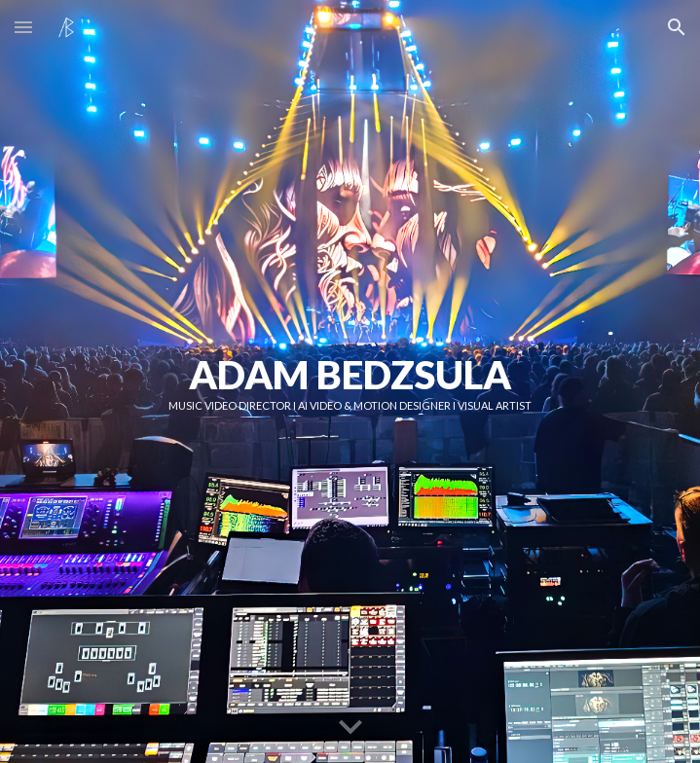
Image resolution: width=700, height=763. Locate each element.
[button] (23, 27)
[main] (350, 381)
